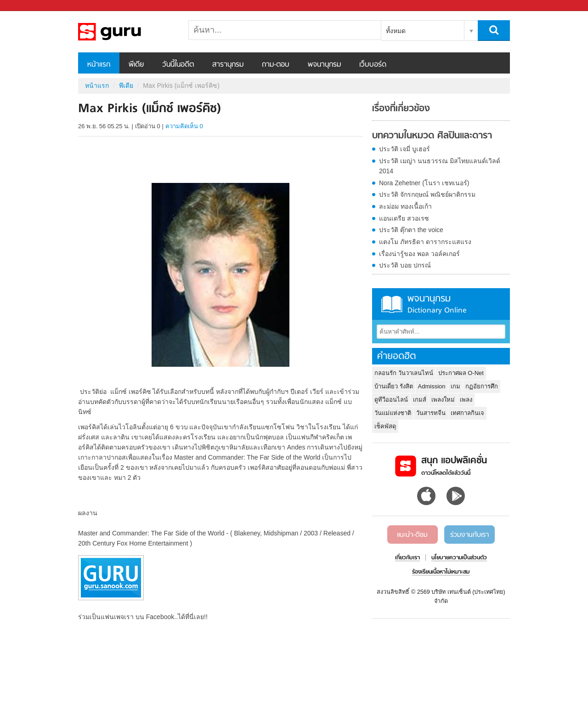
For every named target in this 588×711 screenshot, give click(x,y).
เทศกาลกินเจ (467, 413)
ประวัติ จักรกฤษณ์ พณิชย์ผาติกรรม (427, 194)
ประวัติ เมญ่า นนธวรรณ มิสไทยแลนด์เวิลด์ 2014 (440, 166)
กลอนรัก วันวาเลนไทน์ (404, 373)
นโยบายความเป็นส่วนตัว (459, 558)
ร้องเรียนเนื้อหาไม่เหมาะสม (441, 572)
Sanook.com (28, 6)
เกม (455, 386)
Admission (432, 386)
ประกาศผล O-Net (461, 373)
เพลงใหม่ (443, 400)
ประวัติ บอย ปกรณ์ (405, 265)
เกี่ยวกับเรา (407, 558)
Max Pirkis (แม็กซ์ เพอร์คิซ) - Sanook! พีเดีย (126, 32)
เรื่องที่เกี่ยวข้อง (401, 109)
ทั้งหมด (396, 31)
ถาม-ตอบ (276, 65)
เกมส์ (420, 400)
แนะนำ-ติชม (412, 535)
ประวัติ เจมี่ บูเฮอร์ (404, 149)
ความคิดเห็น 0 (184, 126)
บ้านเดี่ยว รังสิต (394, 386)
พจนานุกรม (324, 65)
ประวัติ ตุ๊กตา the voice (411, 230)
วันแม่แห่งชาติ (393, 413)
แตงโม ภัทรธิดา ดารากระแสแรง (425, 242)
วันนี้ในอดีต (178, 65)
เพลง (466, 400)
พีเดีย (136, 65)
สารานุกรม (228, 65)
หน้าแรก (99, 65)
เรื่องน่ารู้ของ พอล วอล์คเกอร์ (419, 254)
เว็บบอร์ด (373, 65)
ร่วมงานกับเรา (469, 535)
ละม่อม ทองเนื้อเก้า (405, 206)
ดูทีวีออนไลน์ (391, 400)
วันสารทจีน (431, 413)
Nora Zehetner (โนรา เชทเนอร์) (424, 183)
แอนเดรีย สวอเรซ (404, 218)
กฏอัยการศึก (482, 386)
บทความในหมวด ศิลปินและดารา (432, 136)
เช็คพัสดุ (385, 426)
